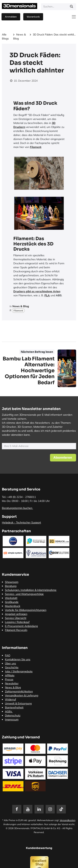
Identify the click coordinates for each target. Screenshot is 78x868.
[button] (63, 458)
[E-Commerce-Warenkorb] (33, 17)
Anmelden (11, 17)
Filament (36, 147)
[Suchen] (72, 7)
